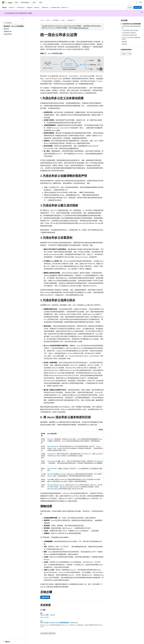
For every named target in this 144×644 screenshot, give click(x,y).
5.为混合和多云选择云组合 (129, 35)
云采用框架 (56, 20)
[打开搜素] (137, 2)
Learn (42, 20)
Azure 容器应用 (98, 463)
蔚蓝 (48, 20)
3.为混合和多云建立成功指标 (130, 30)
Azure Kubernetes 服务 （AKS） (57, 461)
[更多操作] (102, 20)
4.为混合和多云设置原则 (129, 33)
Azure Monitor (52, 454)
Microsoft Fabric (52, 469)
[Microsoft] (3, 2)
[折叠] (23, 19)
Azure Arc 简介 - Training (48, 615)
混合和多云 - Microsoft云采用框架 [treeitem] (14, 26)
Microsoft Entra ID (53, 446)
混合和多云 (71, 20)
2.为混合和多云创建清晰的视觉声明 (131, 27)
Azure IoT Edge (61, 474)
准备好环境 (45, 597)
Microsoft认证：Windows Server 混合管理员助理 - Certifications (59, 623)
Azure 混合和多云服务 (55, 53)
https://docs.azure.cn (81, 28)
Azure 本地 (50, 479)
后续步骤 (124, 44)
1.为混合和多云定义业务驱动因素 (131, 24)
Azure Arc (50, 439)
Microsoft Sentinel (53, 489)
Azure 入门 (138, 7)
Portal (130, 7)
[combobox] (13, 23)
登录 (140, 2)
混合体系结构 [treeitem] (8, 34)
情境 (63, 20)
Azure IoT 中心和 (52, 474)
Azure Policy (66, 487)
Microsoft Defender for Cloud (56, 485)
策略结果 (124, 42)
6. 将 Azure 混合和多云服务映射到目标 (131, 38)
